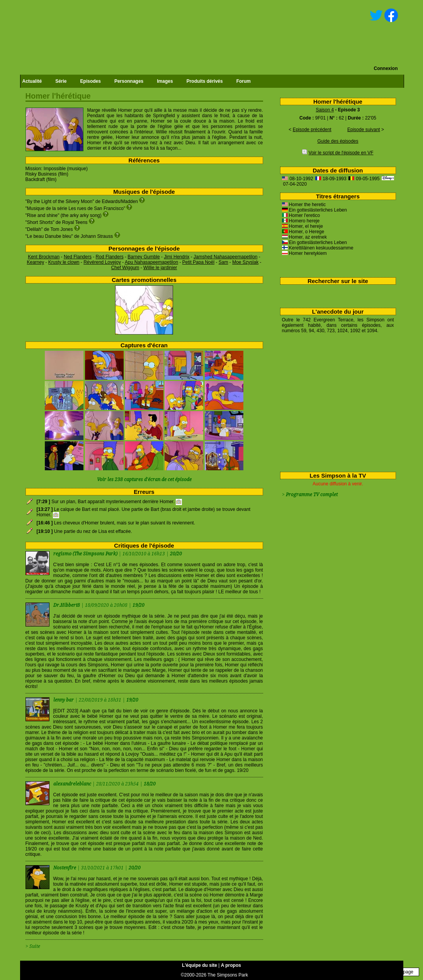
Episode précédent (312, 130)
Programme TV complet (312, 495)
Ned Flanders (78, 257)
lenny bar (64, 700)
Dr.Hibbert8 (67, 605)
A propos (231, 965)
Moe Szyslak (245, 262)
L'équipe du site (200, 965)
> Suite (33, 946)
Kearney (35, 262)
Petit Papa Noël (198, 262)
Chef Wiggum (125, 268)
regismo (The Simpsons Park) (85, 554)
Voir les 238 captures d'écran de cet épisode (144, 480)
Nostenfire (65, 868)
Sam (223, 262)
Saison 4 (325, 110)
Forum (244, 81)
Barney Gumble (144, 257)
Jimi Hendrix (177, 257)
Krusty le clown (64, 262)
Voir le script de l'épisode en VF (341, 153)
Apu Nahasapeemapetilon (151, 262)
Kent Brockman (44, 257)
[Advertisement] (335, 401)
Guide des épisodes (338, 141)
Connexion (386, 68)
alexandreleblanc (73, 784)
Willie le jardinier (160, 268)
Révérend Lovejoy (102, 262)
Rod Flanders (110, 257)
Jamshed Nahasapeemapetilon (225, 257)
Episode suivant (364, 130)
